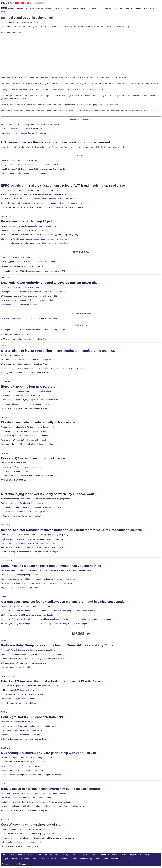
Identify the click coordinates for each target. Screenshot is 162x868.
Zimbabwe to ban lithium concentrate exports (20, 305)
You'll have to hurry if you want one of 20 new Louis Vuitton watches (30, 726)
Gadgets (130, 8)
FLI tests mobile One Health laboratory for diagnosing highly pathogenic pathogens (36, 535)
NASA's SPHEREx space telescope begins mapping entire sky (27, 834)
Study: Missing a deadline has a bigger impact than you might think (51, 566)
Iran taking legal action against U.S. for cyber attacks (23, 133)
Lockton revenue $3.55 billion (13, 463)
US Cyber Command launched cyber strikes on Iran (23, 129)
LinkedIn (115, 859)
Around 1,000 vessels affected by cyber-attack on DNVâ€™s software (31, 125)
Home (4, 855)
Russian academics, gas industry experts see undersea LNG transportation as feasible (38, 838)
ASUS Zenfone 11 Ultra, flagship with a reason (21, 766)
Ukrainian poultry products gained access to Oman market (26, 173)
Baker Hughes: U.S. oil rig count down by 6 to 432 (22, 160)
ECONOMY (6, 417)
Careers (40, 8)
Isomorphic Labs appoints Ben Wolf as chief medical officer (26, 391)
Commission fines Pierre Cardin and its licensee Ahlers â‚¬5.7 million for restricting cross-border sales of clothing (49, 611)
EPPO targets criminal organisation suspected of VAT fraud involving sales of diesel (63, 185)
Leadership (84, 8)
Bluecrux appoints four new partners (28, 386)
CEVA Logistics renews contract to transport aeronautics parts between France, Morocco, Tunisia (42, 368)
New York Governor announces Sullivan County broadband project (29, 300)
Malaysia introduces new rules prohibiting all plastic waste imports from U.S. (33, 165)
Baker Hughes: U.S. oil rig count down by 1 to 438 (22, 230)
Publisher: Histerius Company (14, 864)
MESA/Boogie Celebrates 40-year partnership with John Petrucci (49, 753)
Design (122, 8)
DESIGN (5, 712)
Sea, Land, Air (111, 8)
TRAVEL (5, 640)
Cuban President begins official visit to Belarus (21, 287)
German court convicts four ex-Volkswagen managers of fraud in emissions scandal (63, 602)
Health (138, 8)
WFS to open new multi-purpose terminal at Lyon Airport (25, 339)
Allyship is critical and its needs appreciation (20, 588)
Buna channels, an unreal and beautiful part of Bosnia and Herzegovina (31, 654)
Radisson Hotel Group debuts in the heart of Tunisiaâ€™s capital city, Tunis (57, 645)
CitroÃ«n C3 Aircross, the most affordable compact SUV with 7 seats (52, 681)
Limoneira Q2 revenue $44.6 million (16, 471)
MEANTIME (6, 820)
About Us (64, 859)
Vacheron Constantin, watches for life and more (21, 735)
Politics (20, 8)
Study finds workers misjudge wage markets (20, 575)
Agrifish (75, 8)
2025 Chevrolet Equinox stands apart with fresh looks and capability (30, 686)
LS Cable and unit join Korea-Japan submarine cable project (27, 360)
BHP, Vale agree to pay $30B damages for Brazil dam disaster (27, 615)
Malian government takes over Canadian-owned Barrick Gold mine (29, 373)
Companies (30, 8)
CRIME (4, 597)
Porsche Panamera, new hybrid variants (18, 699)
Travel (100, 8)
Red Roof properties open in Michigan (17, 667)
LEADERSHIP (7, 561)
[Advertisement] (20, 50)
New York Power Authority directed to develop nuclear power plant (50, 283)
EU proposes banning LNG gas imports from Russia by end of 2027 (29, 296)
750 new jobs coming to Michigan (15, 334)
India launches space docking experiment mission (22, 842)
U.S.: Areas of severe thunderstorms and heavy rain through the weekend (55, 142)
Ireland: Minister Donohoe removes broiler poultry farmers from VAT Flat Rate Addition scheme (71, 530)
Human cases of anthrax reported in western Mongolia (24, 811)
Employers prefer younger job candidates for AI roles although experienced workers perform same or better (46, 570)
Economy (49, 8)
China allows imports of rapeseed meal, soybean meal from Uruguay (30, 552)
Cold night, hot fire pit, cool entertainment (32, 717)
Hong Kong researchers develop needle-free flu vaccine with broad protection (34, 793)
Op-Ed (67, 8)
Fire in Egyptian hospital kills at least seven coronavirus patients (28, 262)
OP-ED (4, 489)
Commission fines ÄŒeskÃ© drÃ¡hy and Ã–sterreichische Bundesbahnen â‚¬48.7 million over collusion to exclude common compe (56, 619)
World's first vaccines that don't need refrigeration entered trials (28, 798)
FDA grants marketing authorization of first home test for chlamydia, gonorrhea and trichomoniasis (42, 806)
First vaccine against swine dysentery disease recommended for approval (32, 539)
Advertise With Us (49, 859)
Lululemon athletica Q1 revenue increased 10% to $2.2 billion (27, 476)
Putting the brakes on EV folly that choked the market (24, 503)
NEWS (4, 181)
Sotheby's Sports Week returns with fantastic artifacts (24, 663)
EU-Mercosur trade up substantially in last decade (38, 422)
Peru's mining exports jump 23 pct (26, 221)
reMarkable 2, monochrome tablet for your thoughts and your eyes (29, 758)
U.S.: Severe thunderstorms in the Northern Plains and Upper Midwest (31, 190)
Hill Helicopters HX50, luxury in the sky (17, 690)
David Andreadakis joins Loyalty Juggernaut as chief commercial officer (31, 400)
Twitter (105, 859)
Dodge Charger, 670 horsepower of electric (19, 703)
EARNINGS (6, 453)
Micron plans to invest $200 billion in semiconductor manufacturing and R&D (33, 271)
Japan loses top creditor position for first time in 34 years (25, 436)
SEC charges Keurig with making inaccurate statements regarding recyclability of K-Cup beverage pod (44, 624)
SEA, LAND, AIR (8, 676)
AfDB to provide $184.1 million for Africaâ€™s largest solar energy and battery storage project (41, 235)
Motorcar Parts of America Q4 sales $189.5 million (22, 467)
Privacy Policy (86, 859)
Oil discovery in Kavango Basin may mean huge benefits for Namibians (31, 507)
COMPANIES (7, 346)
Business (11, 8)
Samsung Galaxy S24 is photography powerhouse (22, 770)
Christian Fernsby (10, 22)
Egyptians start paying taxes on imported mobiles (22, 266)
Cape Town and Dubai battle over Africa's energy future (24, 512)
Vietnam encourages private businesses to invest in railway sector (29, 226)
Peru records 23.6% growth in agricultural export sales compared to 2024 (32, 547)
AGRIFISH (6, 525)
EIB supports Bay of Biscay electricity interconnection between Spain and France (35, 239)
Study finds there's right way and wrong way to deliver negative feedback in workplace (37, 583)
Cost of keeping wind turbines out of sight (32, 825)
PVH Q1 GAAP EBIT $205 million (15, 480)
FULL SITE (126, 859)
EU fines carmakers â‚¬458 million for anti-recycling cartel (25, 606)
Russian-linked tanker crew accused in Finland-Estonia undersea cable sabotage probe (38, 199)
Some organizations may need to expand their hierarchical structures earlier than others (38, 579)
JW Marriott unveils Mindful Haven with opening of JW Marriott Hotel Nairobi (33, 659)
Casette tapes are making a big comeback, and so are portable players (31, 775)
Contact (74, 859)
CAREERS (6, 382)
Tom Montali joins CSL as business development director (25, 404)
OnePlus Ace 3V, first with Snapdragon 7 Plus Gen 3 (23, 762)
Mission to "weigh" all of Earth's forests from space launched (27, 829)
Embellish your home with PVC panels (17, 722)
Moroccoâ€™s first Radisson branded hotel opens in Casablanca (28, 650)
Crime (93, 8)
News (3, 8)
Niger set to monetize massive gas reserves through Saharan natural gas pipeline (35, 499)
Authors (35, 859)
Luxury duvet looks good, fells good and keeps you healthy (26, 730)
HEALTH (5, 784)
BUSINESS (6, 216)
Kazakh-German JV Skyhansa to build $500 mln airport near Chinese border (33, 169)
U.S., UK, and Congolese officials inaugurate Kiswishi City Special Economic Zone (36, 243)
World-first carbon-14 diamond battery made (20, 846)
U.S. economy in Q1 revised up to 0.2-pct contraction (23, 431)
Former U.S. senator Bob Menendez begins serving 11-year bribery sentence (34, 194)
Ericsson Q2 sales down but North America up (35, 458)
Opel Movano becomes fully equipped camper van (22, 694)
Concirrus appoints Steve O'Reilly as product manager (24, 408)
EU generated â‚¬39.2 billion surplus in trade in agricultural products (30, 444)
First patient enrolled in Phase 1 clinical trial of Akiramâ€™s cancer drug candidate (36, 802)
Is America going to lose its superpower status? (21, 516)
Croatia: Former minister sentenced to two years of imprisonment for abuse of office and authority (42, 203)
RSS (97, 859)
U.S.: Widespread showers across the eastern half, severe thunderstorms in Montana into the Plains (43, 207)
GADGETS (6, 748)
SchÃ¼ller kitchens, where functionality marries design (24, 739)
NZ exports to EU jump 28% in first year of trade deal (23, 440)
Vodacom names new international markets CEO (22, 396)
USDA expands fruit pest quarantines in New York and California (28, 543)
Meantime (147, 8)
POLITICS (5, 278)
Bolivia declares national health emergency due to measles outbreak (52, 789)
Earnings (58, 8)
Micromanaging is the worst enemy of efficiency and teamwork (47, 494)
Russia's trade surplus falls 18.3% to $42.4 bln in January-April (28, 427)
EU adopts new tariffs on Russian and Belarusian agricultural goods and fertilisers (36, 292)
